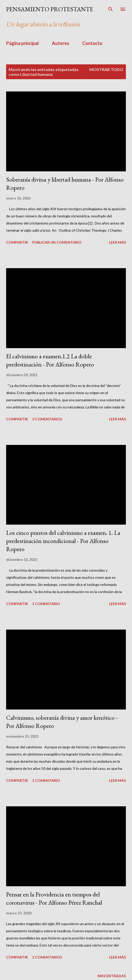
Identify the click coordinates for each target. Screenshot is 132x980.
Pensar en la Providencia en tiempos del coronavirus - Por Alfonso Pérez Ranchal (54, 898)
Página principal (22, 43)
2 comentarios (47, 957)
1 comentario (46, 604)
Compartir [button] (17, 242)
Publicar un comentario (57, 242)
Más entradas (112, 976)
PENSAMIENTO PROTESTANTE (50, 9)
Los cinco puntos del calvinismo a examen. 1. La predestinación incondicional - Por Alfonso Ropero (63, 541)
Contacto (92, 43)
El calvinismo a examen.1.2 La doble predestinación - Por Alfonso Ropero (50, 360)
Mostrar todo (106, 69)
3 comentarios (47, 419)
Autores (61, 43)
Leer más (117, 242)
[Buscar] (111, 9)
